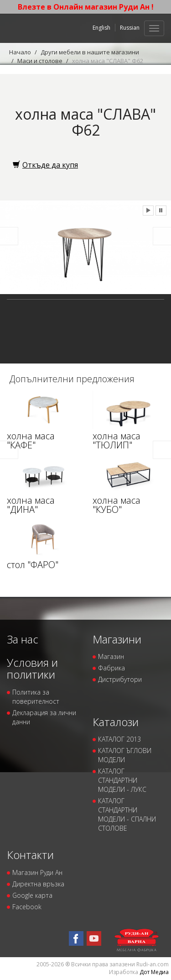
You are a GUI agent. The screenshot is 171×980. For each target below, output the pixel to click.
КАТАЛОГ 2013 (119, 739)
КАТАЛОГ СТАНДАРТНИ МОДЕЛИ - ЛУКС (122, 780)
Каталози (116, 722)
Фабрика (111, 668)
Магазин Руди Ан (37, 872)
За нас (23, 639)
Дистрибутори (120, 679)
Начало (20, 52)
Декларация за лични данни (44, 717)
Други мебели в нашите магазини (90, 52)
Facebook (27, 907)
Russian (130, 28)
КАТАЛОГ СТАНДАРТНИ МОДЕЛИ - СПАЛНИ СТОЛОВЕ (127, 814)
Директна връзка (38, 884)
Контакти (30, 855)
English (101, 28)
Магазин (111, 656)
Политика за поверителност (36, 697)
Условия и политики (32, 668)
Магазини (117, 639)
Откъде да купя (45, 165)
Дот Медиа (154, 972)
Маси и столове (40, 61)
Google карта (32, 895)
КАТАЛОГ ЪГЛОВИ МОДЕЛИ (125, 755)
